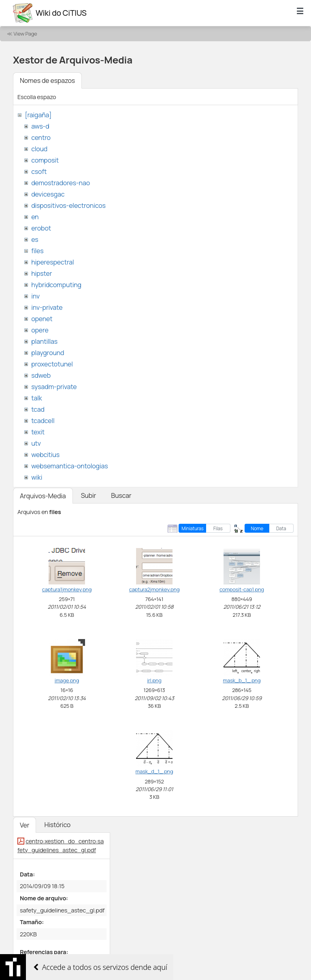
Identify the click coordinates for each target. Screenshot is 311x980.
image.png (67, 680)
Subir (89, 495)
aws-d (40, 126)
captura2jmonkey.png (154, 589)
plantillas (44, 341)
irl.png (154, 680)
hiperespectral (52, 262)
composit (45, 160)
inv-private (47, 307)
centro (41, 138)
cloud (39, 149)
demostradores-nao (61, 183)
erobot (41, 228)
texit (38, 432)
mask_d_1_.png (154, 771)
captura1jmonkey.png (67, 589)
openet (42, 319)
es (35, 239)
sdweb (41, 375)
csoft (39, 171)
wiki (37, 477)
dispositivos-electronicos (68, 205)
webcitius (45, 455)
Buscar (121, 495)
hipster (42, 273)
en (35, 217)
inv (35, 296)
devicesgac (48, 194)
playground (48, 353)
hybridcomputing (56, 285)
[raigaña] (38, 115)
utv (36, 443)
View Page (25, 34)
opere (40, 330)
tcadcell (43, 421)
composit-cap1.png (242, 589)
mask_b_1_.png (242, 680)
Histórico (57, 825)
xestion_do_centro (46, 964)
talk (36, 398)
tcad (38, 409)
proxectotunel (52, 364)
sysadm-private (54, 387)
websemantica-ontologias (69, 466)
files (37, 251)
